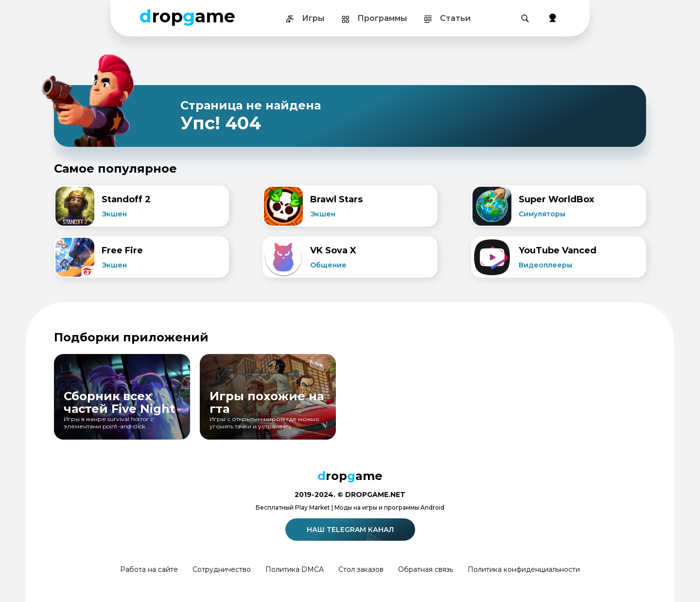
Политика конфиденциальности (524, 569)
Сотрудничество (222, 569)
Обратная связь (426, 569)
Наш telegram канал (352, 530)
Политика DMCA (295, 569)
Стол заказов (361, 569)
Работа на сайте (149, 569)
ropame (187, 16)
